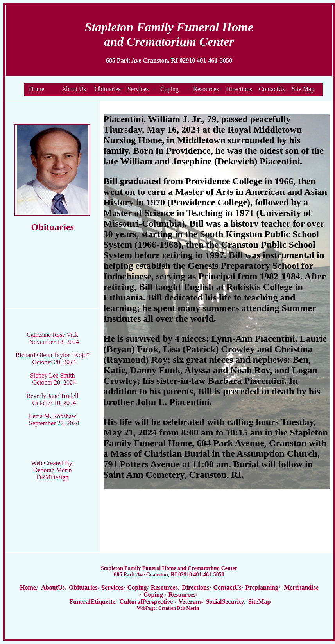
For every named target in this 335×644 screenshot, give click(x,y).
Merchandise (301, 587)
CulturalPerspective (147, 602)
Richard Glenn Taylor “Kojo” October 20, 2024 (53, 359)
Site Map (303, 89)
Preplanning (262, 587)
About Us (74, 89)
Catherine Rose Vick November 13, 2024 (53, 338)
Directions (239, 89)
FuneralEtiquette (92, 602)
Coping (169, 89)
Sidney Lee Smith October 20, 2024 (53, 379)
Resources (206, 89)
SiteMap (260, 602)
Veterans (190, 602)
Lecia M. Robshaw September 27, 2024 (54, 420)
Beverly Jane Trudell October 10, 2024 (53, 399)
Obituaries (108, 89)
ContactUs (272, 89)
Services (138, 89)
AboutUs (52, 587)
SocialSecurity (225, 602)
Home (37, 89)
